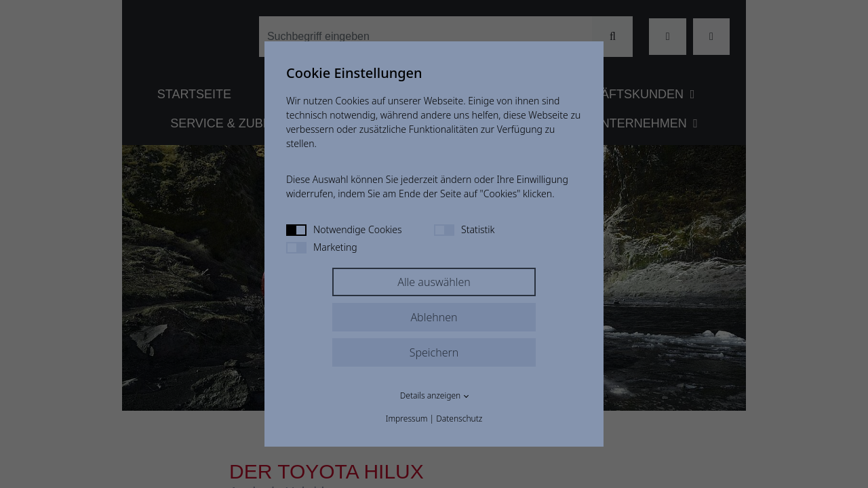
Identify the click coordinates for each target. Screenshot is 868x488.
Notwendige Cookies (344, 229)
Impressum (407, 419)
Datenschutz (459, 419)
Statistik (464, 229)
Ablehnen (434, 317)
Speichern (434, 352)
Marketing (322, 247)
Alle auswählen (434, 282)
